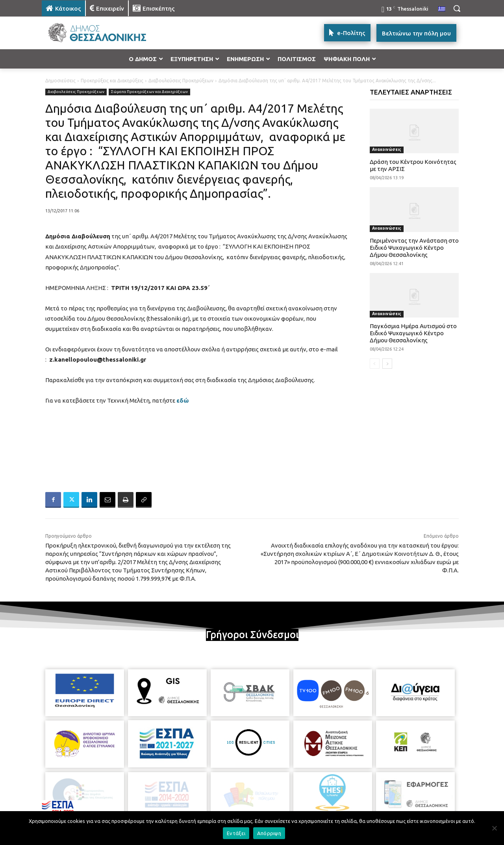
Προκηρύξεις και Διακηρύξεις (112, 81)
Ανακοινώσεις (387, 149)
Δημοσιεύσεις (60, 81)
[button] (457, 8)
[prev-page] (375, 364)
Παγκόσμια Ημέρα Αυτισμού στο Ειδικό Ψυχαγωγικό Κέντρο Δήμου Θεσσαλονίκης (413, 333)
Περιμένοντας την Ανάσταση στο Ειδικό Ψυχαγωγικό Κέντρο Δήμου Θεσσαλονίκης (414, 248)
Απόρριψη (269, 833)
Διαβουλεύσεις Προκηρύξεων (181, 81)
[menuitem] (442, 9)
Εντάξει (236, 833)
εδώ (183, 400)
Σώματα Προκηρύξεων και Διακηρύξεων (149, 92)
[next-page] (387, 364)
